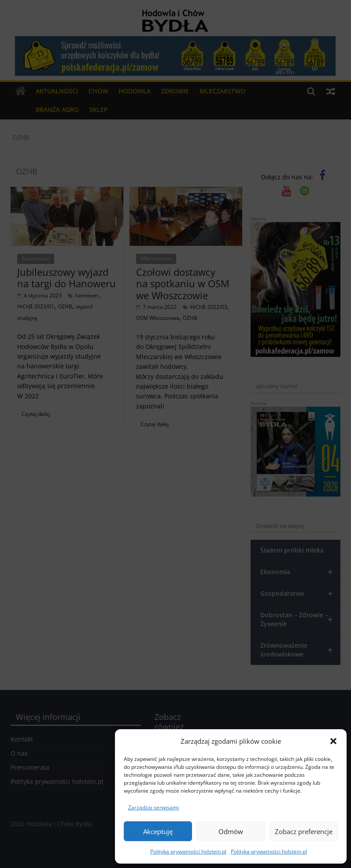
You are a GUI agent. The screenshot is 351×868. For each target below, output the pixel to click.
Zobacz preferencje (304, 831)
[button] (333, 741)
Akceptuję (158, 831)
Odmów (231, 831)
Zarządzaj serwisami (153, 807)
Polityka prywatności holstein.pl (188, 851)
